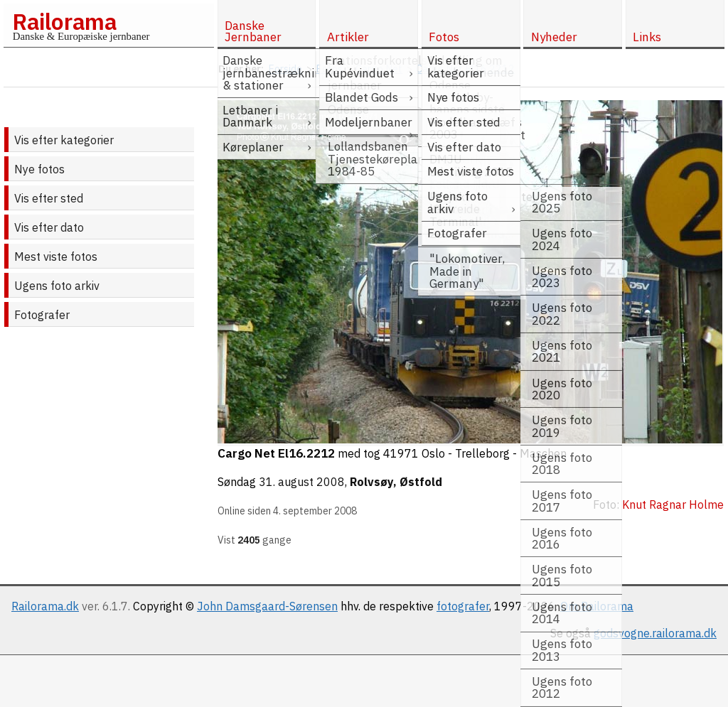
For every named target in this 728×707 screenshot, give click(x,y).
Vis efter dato (49, 227)
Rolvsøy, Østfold (396, 482)
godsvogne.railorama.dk (655, 633)
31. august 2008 (302, 482)
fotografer (463, 606)
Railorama (64, 21)
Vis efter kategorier (64, 140)
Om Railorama (597, 606)
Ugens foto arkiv (57, 286)
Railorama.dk (45, 606)
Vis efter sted (49, 198)
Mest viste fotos (56, 257)
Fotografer (42, 315)
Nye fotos (39, 169)
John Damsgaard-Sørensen (267, 606)
